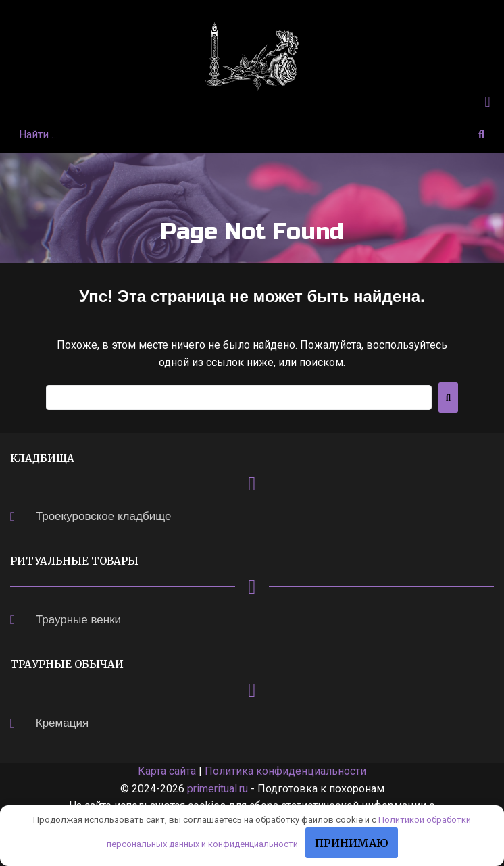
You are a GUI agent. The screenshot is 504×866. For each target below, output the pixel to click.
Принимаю (352, 843)
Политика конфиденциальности (285, 771)
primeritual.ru (218, 789)
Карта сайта (167, 771)
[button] (487, 102)
